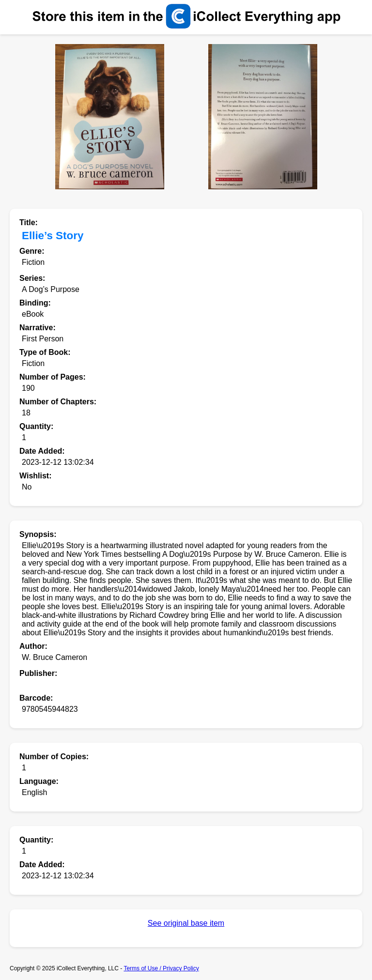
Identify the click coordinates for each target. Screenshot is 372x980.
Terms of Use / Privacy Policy (161, 968)
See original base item (186, 923)
